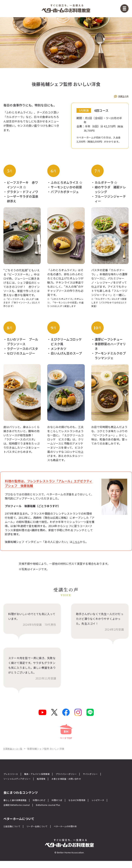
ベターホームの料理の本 (77, 833)
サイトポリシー (107, 779)
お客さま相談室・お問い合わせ (79, 784)
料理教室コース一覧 (26, 754)
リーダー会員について (44, 833)
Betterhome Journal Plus (60, 811)
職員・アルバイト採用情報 (44, 779)
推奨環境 (49, 784)
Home (7, 754)
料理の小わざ (46, 806)
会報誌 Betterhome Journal (21, 811)
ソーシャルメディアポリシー (20, 784)
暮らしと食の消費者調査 (18, 806)
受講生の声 (122, 97)
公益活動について (14, 833)
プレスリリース (13, 779)
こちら (77, 542)
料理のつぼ (67, 806)
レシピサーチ (115, 806)
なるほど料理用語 (90, 806)
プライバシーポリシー (79, 779)
